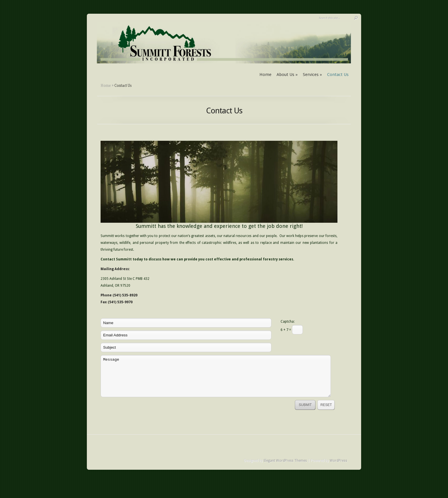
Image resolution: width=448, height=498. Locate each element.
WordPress (338, 461)
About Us (287, 75)
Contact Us (338, 75)
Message (216, 376)
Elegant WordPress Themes (285, 461)
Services (312, 75)
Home (265, 75)
